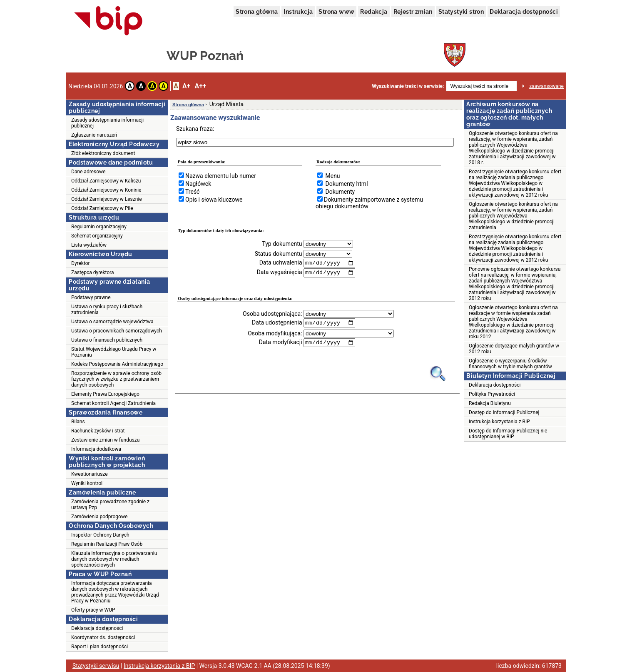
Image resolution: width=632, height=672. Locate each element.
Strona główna (257, 12)
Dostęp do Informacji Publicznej (504, 412)
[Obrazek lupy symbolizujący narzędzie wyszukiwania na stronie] (438, 374)
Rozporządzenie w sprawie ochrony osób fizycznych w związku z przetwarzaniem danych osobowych (116, 379)
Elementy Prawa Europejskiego (105, 394)
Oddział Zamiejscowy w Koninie (106, 190)
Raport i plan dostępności (100, 647)
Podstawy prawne (91, 297)
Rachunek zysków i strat (98, 431)
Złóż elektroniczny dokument (103, 153)
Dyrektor (81, 263)
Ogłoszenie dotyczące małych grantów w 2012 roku (514, 349)
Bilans (78, 422)
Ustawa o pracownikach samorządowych (117, 331)
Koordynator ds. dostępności (103, 637)
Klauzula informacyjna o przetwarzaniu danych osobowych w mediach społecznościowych (114, 559)
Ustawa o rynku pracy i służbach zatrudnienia (107, 310)
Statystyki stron (461, 12)
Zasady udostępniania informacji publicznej (107, 123)
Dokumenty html (346, 184)
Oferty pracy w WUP (93, 610)
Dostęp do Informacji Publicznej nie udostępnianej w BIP (508, 434)
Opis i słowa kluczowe (214, 200)
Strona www (336, 12)
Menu (332, 176)
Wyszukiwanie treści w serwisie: (408, 86)
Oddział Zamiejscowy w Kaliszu (106, 181)
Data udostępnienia (277, 323)
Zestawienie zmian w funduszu (105, 440)
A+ (186, 86)
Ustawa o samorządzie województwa (112, 322)
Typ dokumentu (282, 244)
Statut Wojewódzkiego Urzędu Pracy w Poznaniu (114, 352)
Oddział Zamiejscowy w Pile (102, 208)
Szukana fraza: (195, 129)
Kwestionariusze (90, 474)
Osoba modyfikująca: (275, 334)
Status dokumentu (279, 254)
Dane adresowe (88, 172)
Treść (192, 192)
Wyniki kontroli (87, 483)
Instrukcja (298, 12)
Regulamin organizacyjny (99, 227)
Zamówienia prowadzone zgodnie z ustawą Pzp (110, 505)
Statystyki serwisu (96, 666)
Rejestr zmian (413, 12)
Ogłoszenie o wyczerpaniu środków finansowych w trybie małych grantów (510, 364)
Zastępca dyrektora (93, 272)
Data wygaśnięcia (279, 273)
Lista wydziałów (89, 245)
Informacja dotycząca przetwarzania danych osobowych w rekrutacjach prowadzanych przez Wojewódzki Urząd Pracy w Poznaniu (115, 592)
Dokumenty (340, 192)
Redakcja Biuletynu (490, 403)
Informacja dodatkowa (96, 449)
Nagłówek (198, 184)
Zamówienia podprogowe (99, 517)
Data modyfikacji (281, 343)
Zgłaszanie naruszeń (94, 135)
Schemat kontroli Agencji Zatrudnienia (113, 403)
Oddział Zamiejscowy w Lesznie (107, 199)
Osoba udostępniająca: (272, 314)
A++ (200, 86)
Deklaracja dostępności (524, 12)
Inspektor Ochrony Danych (100, 535)
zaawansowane (546, 86)
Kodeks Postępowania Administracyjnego (117, 364)
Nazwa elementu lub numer (221, 176)
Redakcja (374, 12)
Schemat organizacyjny (97, 236)
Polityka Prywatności (492, 394)
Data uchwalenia (281, 263)
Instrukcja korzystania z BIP (499, 422)
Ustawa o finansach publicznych (107, 340)
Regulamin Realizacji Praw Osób (107, 544)
